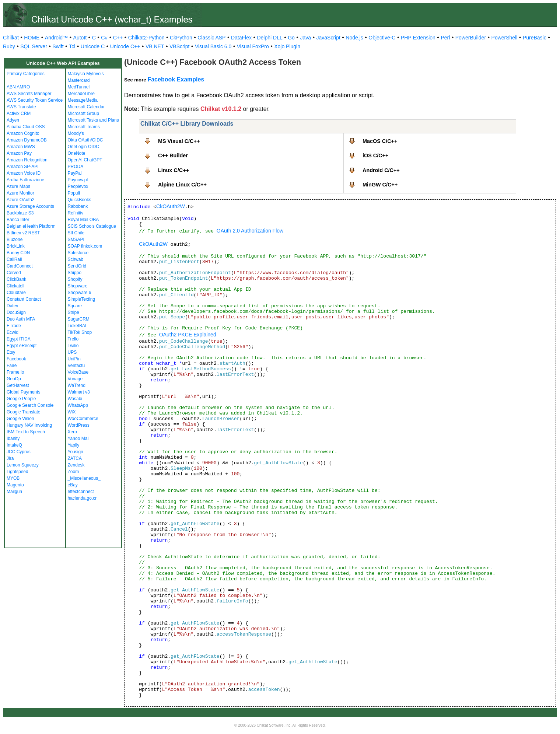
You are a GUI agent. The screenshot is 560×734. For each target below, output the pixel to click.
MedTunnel (79, 87)
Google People (21, 399)
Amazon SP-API (23, 167)
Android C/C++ (381, 170)
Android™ (56, 38)
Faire (12, 366)
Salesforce (78, 253)
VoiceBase (78, 372)
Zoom (73, 472)
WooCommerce (83, 419)
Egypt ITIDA (19, 339)
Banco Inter (18, 220)
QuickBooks (80, 200)
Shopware (78, 286)
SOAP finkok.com (85, 246)
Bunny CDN (18, 253)
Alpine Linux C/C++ (182, 185)
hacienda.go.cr (82, 498)
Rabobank (78, 206)
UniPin (74, 359)
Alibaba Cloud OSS (26, 127)
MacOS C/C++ (380, 141)
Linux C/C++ (174, 170)
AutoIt (80, 38)
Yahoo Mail (79, 438)
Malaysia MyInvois (86, 74)
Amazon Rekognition (27, 160)
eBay (73, 485)
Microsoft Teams (84, 127)
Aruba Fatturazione (25, 180)
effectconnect (81, 492)
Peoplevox (78, 186)
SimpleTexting (82, 299)
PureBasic (535, 38)
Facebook (16, 359)
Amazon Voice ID (24, 173)
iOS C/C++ (375, 155)
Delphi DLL (269, 38)
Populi (74, 193)
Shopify (75, 279)
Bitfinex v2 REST (23, 233)
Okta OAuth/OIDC (85, 140)
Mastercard (79, 80)
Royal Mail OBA (83, 220)
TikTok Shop (80, 332)
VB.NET (155, 46)
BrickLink (16, 246)
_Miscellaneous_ (84, 478)
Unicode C (93, 46)
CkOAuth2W (171, 206)
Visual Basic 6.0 (213, 46)
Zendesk (76, 465)
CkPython (181, 38)
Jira (10, 458)
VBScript (179, 46)
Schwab (76, 259)
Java (305, 38)
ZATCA (75, 458)
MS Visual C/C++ (179, 141)
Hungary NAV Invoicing (29, 425)
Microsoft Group (83, 113)
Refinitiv (76, 213)
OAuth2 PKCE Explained (188, 335)
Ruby (9, 46)
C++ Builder (173, 155)
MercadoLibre (81, 94)
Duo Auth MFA (21, 319)
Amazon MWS (21, 147)
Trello (73, 339)
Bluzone (15, 240)
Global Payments (23, 392)
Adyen (13, 120)
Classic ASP (211, 38)
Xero (72, 432)
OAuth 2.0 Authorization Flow (250, 231)
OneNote (77, 153)
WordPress (79, 425)
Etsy (11, 352)
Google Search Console (30, 405)
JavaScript (328, 38)
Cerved (14, 273)
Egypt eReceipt (22, 346)
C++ (118, 38)
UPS (72, 352)
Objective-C (382, 38)
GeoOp (14, 379)
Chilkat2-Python (146, 38)
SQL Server (34, 46)
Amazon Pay (19, 153)
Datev (12, 306)
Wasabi (75, 399)
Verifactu (76, 366)
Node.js (354, 38)
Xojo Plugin (287, 46)
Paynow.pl (78, 180)
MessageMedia (83, 100)
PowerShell (505, 38)
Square (75, 306)
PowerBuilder (471, 38)
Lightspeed (17, 472)
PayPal (75, 173)
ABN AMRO (18, 87)
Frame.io (15, 372)
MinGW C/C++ (380, 185)
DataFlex (241, 38)
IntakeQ (14, 445)
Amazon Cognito (23, 133)
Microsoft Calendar (86, 107)
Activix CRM (19, 113)
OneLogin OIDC (83, 147)
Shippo (75, 273)
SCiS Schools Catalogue (92, 226)
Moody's (76, 133)
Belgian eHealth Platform (31, 226)
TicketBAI (77, 326)
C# (104, 38)
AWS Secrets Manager (29, 94)
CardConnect (20, 266)
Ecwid (13, 332)
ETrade (14, 326)
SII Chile (76, 233)
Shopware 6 (80, 293)
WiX (72, 412)
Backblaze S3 (20, 213)
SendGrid (77, 266)
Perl (445, 38)
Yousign (76, 452)
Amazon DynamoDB (27, 140)
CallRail (14, 259)
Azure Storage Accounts (30, 206)
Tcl (72, 46)
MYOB (13, 478)
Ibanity (13, 438)
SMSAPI (76, 240)
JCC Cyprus (19, 452)
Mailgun (14, 492)
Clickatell (15, 286)
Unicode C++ (125, 46)
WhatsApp (78, 405)
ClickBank (16, 279)
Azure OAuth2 (20, 200)
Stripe (73, 312)
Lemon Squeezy (23, 465)
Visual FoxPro (253, 46)
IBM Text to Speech (26, 432)
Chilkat (11, 38)
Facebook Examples (176, 79)
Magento (15, 485)
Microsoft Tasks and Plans (93, 120)
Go (291, 38)
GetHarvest (18, 385)
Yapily (74, 445)
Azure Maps (18, 186)
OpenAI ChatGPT (85, 160)
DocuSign (16, 312)
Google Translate (23, 412)
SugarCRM (79, 319)
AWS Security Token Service (35, 100)
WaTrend (77, 385)
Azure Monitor (20, 193)
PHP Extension (418, 38)
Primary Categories (26, 74)
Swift (58, 46)
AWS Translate (21, 107)
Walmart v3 (79, 392)
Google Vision (20, 419)
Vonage (75, 379)
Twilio (73, 346)
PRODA (76, 167)
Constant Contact (24, 299)
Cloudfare (16, 293)
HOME (32, 38)
